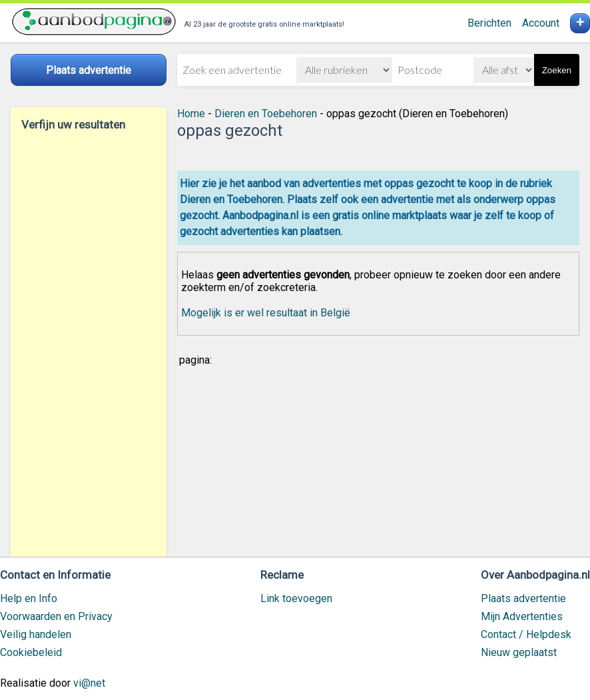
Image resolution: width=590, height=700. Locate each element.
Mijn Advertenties (522, 616)
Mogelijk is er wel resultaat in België (266, 313)
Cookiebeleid (31, 652)
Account (541, 23)
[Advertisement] (89, 344)
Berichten (489, 23)
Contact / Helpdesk (526, 634)
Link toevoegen (296, 598)
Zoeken (557, 70)
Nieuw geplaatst (519, 652)
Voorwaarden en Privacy (56, 616)
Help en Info (29, 598)
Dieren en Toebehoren (266, 114)
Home (191, 114)
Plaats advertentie (523, 598)
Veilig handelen (36, 634)
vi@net (89, 683)
